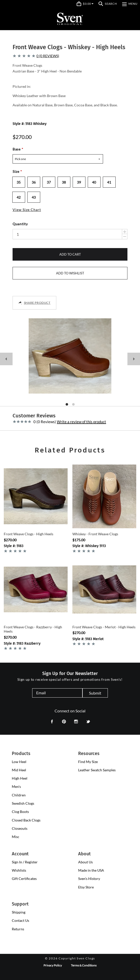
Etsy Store (86, 887)
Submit (95, 693)
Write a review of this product (81, 422)
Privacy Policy (53, 965)
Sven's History (89, 879)
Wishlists (19, 870)
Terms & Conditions (84, 965)
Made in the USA (91, 870)
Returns (18, 929)
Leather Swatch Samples (97, 770)
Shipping (19, 912)
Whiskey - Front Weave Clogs (95, 534)
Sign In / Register (25, 862)
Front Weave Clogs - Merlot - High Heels (104, 627)
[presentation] (19, 762)
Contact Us (20, 920)
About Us (85, 862)
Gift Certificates (24, 879)
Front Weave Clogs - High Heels (29, 534)
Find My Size (88, 762)
